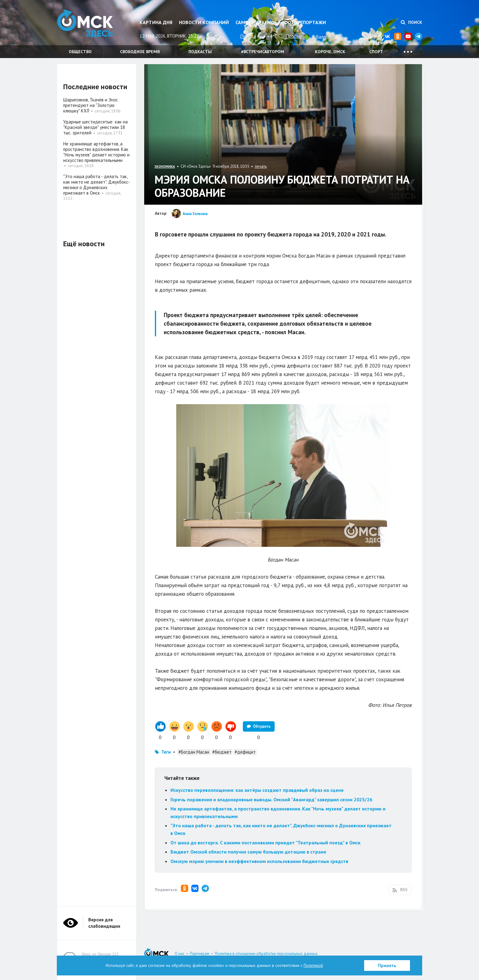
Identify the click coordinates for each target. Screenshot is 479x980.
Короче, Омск (330, 52)
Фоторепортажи (305, 22)
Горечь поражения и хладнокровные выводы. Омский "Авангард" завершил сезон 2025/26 (271, 799)
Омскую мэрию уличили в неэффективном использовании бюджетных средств (259, 861)
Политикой (313, 965)
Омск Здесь (88, 25)
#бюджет (222, 752)
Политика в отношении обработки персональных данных (266, 954)
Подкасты (200, 52)
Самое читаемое (256, 22)
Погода (248, 36)
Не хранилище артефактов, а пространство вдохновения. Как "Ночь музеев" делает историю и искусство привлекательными (96, 152)
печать (261, 166)
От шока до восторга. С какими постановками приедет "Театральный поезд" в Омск (265, 843)
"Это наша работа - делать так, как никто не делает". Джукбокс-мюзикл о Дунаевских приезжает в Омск (97, 185)
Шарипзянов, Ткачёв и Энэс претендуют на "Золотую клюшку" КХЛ (91, 105)
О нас (180, 954)
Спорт (376, 52)
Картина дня (156, 22)
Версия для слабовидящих (104, 923)
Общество (80, 52)
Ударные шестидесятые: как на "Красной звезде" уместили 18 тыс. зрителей (95, 127)
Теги (166, 752)
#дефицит (245, 752)
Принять (387, 965)
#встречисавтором (263, 52)
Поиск (411, 22)
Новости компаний (204, 22)
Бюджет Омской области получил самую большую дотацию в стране (248, 852)
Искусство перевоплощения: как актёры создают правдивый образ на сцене (257, 790)
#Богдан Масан (194, 752)
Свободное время (140, 52)
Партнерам (200, 954)
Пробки (294, 36)
